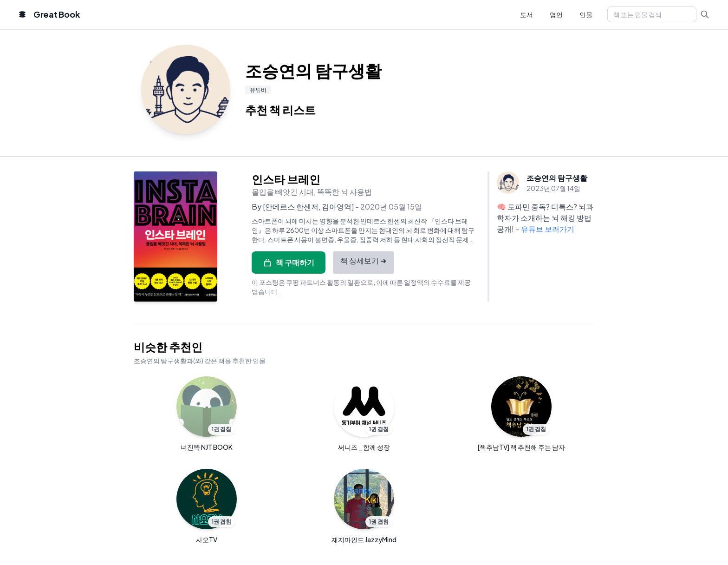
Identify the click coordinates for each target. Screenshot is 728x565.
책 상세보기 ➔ (363, 260)
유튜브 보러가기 (548, 229)
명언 (556, 14)
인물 (586, 14)
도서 (526, 14)
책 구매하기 (289, 262)
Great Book (56, 14)
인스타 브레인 (286, 179)
